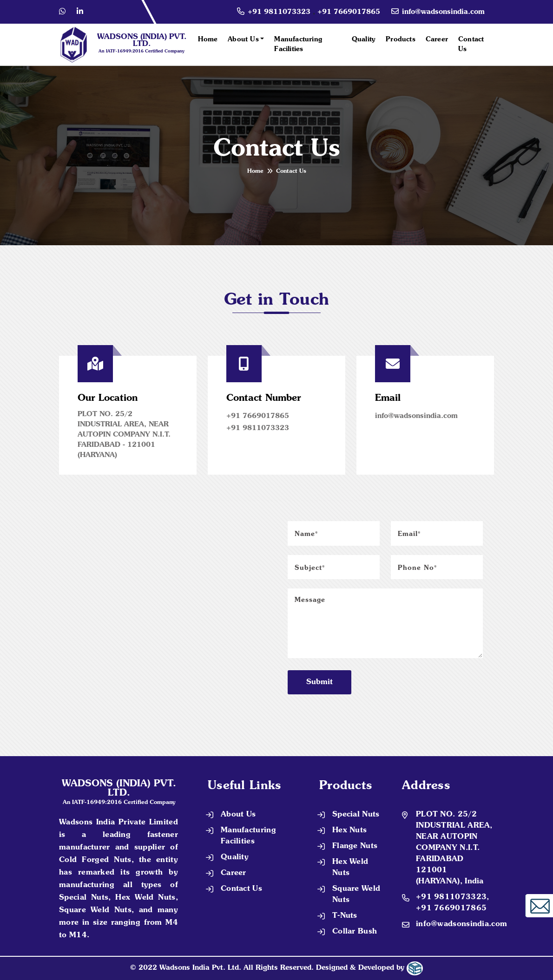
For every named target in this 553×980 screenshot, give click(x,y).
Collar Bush (355, 932)
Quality (364, 39)
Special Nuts (356, 815)
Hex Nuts (349, 830)
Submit (319, 682)
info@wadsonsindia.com (443, 12)
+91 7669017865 (349, 12)
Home (208, 39)
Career (437, 39)
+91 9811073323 (280, 12)
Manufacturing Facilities (298, 44)
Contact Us (471, 44)
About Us (243, 39)
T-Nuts (345, 916)
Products (401, 39)
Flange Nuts (355, 846)
